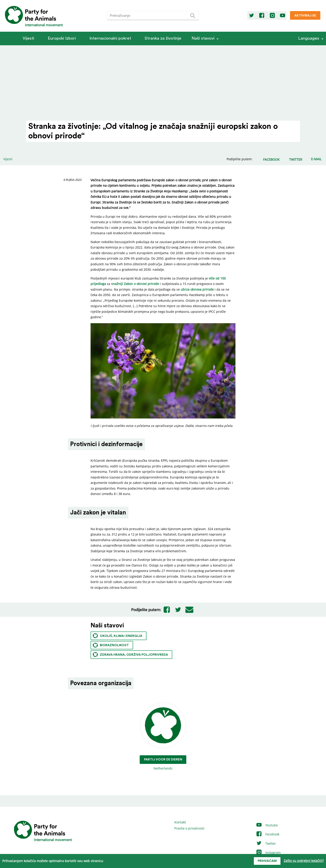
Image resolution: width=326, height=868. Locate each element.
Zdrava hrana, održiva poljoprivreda (130, 654)
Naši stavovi (203, 38)
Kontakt (180, 822)
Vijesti (28, 38)
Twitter (266, 843)
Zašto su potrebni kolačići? (304, 861)
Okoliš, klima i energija (117, 636)
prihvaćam (267, 861)
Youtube (267, 825)
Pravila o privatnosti (189, 828)
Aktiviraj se (305, 16)
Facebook (268, 834)
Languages (309, 38)
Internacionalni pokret (110, 38)
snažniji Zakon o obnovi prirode (135, 284)
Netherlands (163, 737)
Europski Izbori (62, 38)
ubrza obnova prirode (197, 289)
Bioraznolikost (111, 645)
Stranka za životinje (163, 38)
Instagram (268, 852)
